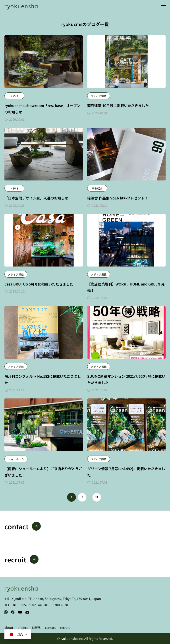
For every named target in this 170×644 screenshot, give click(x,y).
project (23, 627)
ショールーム (16, 459)
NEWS (14, 188)
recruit (65, 627)
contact (50, 627)
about (9, 627)
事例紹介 (97, 188)
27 (97, 498)
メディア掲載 (99, 96)
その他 (14, 96)
